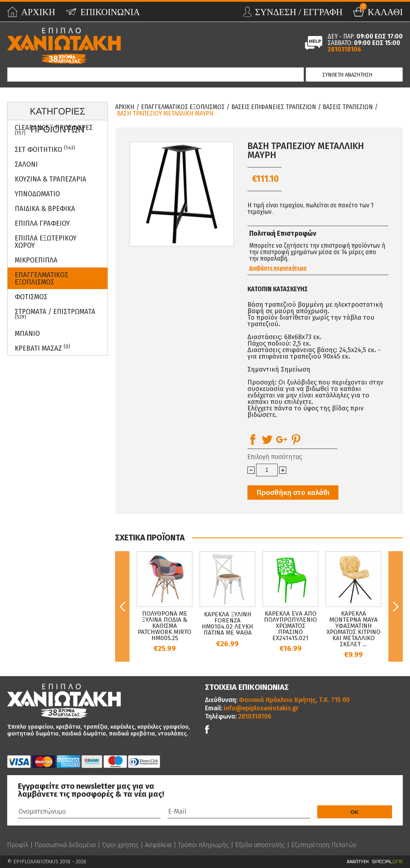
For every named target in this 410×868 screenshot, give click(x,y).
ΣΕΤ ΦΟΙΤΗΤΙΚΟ (45, 149)
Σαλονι (26, 164)
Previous (122, 607)
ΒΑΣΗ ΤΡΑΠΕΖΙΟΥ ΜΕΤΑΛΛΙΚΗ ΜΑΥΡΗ (165, 113)
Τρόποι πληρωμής (203, 845)
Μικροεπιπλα (36, 260)
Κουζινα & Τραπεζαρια (51, 179)
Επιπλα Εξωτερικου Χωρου (46, 242)
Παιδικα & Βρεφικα (45, 208)
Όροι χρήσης (120, 845)
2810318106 (344, 49)
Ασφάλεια (158, 845)
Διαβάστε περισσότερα (278, 268)
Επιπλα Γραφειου (42, 223)
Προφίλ (18, 845)
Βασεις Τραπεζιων (348, 107)
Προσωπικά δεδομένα (65, 845)
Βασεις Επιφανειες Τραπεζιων (274, 107)
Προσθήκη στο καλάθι (293, 493)
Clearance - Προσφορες (54, 130)
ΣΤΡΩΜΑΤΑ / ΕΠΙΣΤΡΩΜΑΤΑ (55, 314)
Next (396, 607)
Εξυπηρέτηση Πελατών (324, 845)
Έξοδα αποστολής (260, 845)
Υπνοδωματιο (37, 194)
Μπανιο (27, 333)
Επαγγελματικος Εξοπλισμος (42, 278)
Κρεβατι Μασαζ (42, 348)
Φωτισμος (31, 297)
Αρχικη (125, 107)
